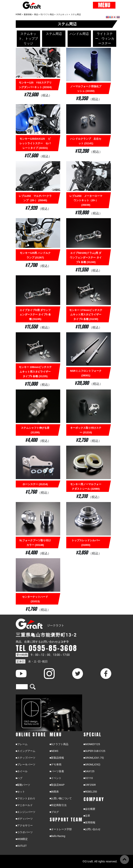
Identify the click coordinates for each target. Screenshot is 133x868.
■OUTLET (21, 846)
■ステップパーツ (26, 758)
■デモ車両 (56, 765)
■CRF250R (90, 785)
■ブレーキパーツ (26, 765)
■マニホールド (24, 805)
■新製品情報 (57, 758)
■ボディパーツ (24, 819)
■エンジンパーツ (26, 812)
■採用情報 (90, 822)
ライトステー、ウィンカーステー (105, 39)
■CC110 (88, 778)
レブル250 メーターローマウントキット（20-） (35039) (86, 201)
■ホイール (22, 771)
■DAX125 (89, 771)
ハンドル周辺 (79, 34)
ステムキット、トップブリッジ (28, 39)
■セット (20, 792)
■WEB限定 (22, 839)
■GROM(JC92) (92, 765)
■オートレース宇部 (61, 829)
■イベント (56, 778)
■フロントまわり (26, 798)
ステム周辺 (54, 34)
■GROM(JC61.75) (94, 758)
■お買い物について (61, 798)
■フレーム (22, 744)
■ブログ (54, 812)
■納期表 (54, 792)
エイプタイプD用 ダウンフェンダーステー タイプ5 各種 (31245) (35, 315)
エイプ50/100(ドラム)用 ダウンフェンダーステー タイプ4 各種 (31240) (86, 257)
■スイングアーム (26, 751)
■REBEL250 (90, 792)
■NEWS (54, 751)
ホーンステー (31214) (35, 484)
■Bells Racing (58, 836)
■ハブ (19, 778)
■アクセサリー (24, 825)
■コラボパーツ (24, 832)
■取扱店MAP (57, 785)
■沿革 (87, 816)
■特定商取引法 (58, 805)
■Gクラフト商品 (59, 744)
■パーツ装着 (57, 771)
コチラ (65, 642)
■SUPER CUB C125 (94, 751)
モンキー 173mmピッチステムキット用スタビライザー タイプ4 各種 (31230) (86, 315)
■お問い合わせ (92, 829)
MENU (104, 5)
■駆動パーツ (23, 785)
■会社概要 (90, 809)
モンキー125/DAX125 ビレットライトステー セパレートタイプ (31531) (35, 143)
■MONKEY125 (92, 744)
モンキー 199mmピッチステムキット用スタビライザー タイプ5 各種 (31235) (35, 372)
